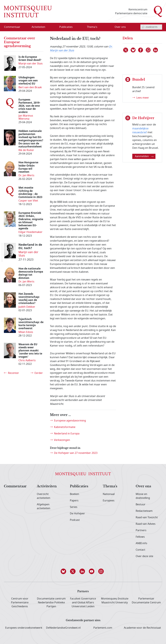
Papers (74, 501)
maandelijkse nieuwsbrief (140, 130)
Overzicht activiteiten (44, 496)
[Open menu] (49, 27)
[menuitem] (14, 27)
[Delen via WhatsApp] (148, 50)
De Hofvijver (77, 514)
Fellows (140, 537)
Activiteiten (47, 486)
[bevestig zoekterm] (143, 27)
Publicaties (79, 486)
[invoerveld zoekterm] (151, 27)
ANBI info (141, 543)
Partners (141, 530)
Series (74, 507)
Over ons (143, 486)
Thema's (110, 486)
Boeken (74, 494)
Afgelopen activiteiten (44, 506)
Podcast (75, 520)
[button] (64, 571)
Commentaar (15, 486)
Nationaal (109, 494)
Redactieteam (144, 511)
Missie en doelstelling (143, 496)
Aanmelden (144, 156)
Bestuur (141, 504)
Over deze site (144, 556)
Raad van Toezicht (147, 517)
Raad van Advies (146, 524)
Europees (109, 501)
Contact (140, 550)
